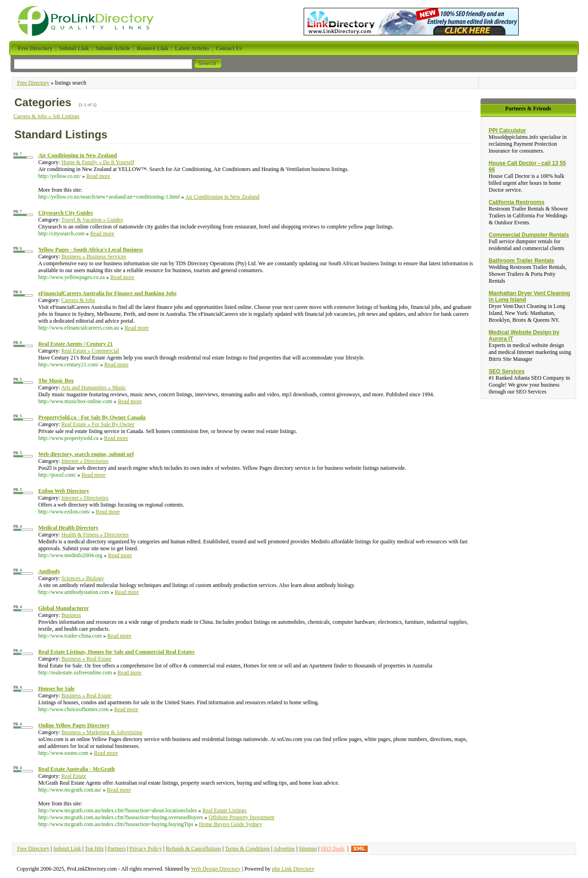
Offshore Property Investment (241, 817)
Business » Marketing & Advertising (102, 732)
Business (71, 615)
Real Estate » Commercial (90, 351)
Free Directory (33, 83)
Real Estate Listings (225, 810)
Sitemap (308, 849)
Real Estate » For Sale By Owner (98, 424)
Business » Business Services (94, 257)
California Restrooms (517, 202)
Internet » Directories (85, 461)
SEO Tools (333, 849)
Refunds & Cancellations (194, 849)
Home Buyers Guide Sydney (231, 824)
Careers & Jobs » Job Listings (46, 116)
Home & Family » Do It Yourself (98, 162)
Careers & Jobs (78, 300)
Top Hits (94, 849)
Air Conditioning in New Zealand (222, 197)
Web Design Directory (216, 869)
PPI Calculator (507, 131)
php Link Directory (293, 869)
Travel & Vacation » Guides (92, 220)
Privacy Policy (146, 849)
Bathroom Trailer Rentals (522, 261)
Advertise (284, 849)
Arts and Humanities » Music (93, 388)
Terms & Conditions (248, 849)
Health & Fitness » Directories (95, 535)
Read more (98, 176)
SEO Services (507, 371)
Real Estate (74, 776)
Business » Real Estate (87, 659)
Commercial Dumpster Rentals (529, 235)
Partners (116, 849)
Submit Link (67, 849)
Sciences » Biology (83, 578)
